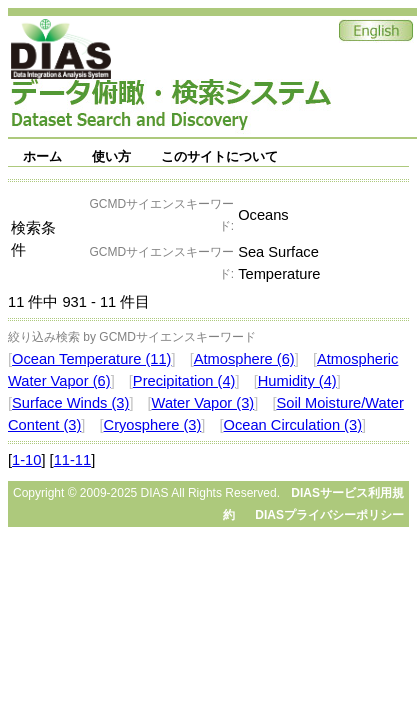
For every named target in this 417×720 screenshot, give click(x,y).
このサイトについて (219, 156)
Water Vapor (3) (203, 403)
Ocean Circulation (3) (293, 425)
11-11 (73, 460)
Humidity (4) (297, 381)
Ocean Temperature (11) (91, 359)
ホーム (42, 156)
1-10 (26, 460)
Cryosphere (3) (153, 425)
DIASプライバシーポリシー (329, 515)
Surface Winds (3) (70, 403)
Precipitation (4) (184, 381)
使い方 (111, 156)
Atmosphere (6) (244, 359)
